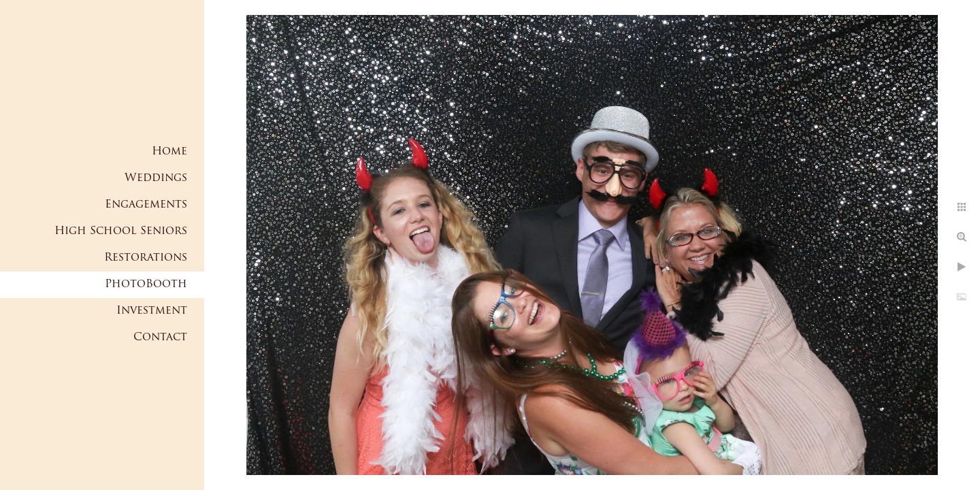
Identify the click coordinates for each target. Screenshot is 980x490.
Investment (152, 311)
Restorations (146, 258)
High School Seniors (121, 231)
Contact (160, 338)
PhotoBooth (146, 284)
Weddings (156, 178)
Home (169, 152)
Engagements (146, 205)
